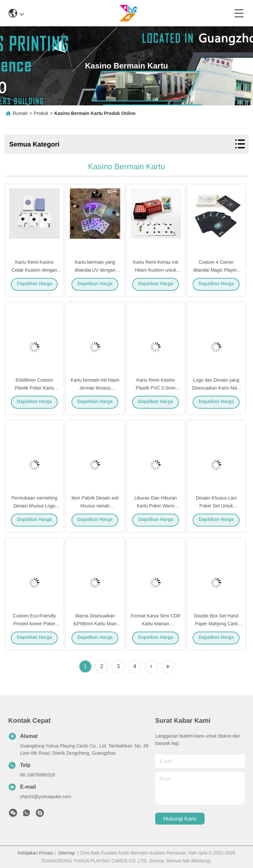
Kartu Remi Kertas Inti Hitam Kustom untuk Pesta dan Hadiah (156, 271)
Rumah (20, 113)
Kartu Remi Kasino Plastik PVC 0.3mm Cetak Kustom (156, 389)
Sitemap (66, 853)
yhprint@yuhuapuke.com (46, 797)
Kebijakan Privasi (35, 853)
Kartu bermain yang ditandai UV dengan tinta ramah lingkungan (95, 271)
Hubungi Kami (180, 819)
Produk (41, 113)
